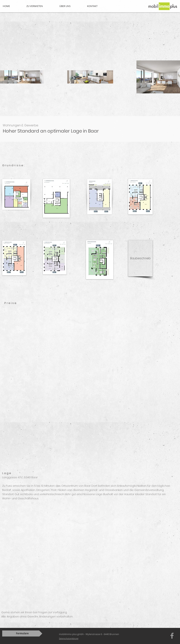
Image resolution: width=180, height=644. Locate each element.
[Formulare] (22, 633)
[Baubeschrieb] (140, 258)
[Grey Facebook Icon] (172, 636)
